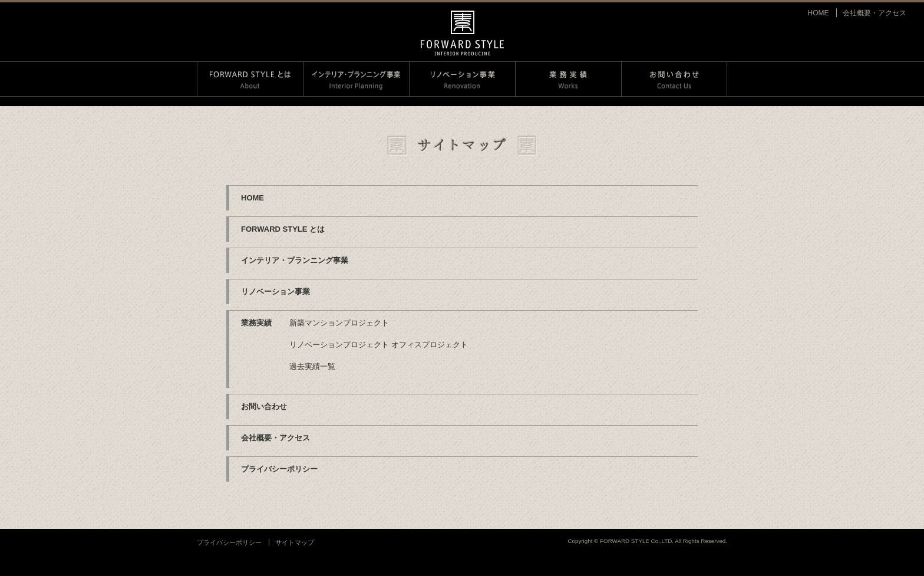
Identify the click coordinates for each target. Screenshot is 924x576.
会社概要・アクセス (874, 13)
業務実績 (256, 323)
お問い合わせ (264, 407)
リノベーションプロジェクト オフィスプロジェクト (379, 345)
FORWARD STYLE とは (283, 229)
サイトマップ (295, 542)
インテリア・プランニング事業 (295, 260)
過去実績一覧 (312, 366)
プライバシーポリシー (279, 469)
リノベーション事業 (275, 292)
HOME (819, 13)
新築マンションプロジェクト (339, 323)
